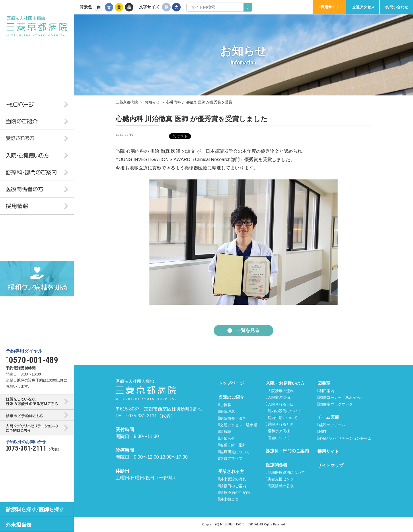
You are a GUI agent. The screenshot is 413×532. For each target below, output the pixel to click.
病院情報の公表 (281, 486)
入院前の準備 (279, 397)
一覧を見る (248, 330)
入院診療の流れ (281, 391)
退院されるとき (281, 424)
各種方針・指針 (233, 445)
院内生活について (283, 418)
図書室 (324, 383)
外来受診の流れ (233, 479)
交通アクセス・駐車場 (239, 425)
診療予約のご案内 (235, 493)
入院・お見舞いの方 (285, 383)
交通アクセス (363, 7)
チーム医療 (328, 417)
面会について (279, 438)
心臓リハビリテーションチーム (345, 438)
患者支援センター (283, 479)
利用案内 (327, 391)
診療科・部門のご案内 (287, 451)
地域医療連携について (286, 473)
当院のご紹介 (231, 397)
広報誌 (226, 432)
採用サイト (330, 7)
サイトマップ (330, 465)
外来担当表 (229, 499)
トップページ (231, 383)
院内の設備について (284, 411)
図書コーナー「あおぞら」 (342, 397)
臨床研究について (235, 452)
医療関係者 (277, 465)
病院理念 (227, 411)
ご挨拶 (226, 405)
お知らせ (152, 102)
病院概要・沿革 (233, 418)
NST (323, 432)
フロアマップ (231, 458)
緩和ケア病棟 (279, 431)
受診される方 (231, 471)
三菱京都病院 (127, 102)
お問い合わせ (397, 7)
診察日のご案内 (233, 486)
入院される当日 (281, 404)
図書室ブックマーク (336, 404)
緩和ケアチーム (332, 425)
